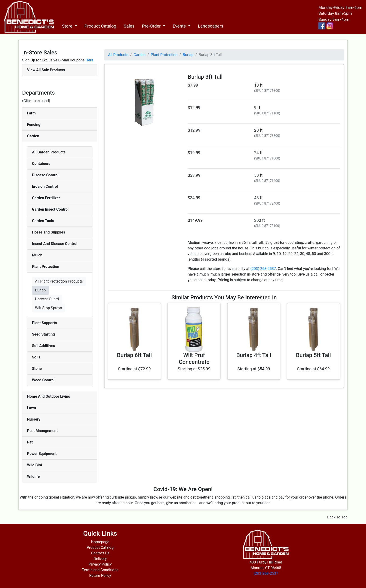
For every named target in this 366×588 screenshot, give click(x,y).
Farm (31, 113)
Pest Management (42, 431)
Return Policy (100, 576)
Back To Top (337, 517)
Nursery (34, 419)
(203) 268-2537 (263, 269)
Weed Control (43, 380)
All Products (118, 55)
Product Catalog (100, 26)
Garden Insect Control (50, 209)
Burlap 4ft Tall (254, 355)
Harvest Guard (47, 299)
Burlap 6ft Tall (134, 355)
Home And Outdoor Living (49, 396)
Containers (41, 164)
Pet (30, 442)
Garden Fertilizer (46, 198)
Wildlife (33, 476)
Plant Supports (44, 323)
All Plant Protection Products (59, 281)
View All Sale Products (46, 70)
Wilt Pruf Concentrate (194, 359)
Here (89, 60)
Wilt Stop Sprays (49, 308)
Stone (37, 369)
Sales (129, 26)
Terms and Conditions (100, 570)
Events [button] (180, 26)
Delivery (100, 559)
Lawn (32, 408)
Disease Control (45, 175)
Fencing (34, 125)
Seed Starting (43, 334)
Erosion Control (45, 186)
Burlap (40, 290)
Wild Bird (35, 465)
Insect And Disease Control (55, 244)
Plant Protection (46, 267)
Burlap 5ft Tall (313, 355)
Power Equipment (42, 454)
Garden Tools (43, 221)
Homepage (100, 542)
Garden (33, 136)
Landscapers (211, 26)
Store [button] (68, 26)
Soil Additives (44, 346)
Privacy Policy (100, 564)
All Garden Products (49, 152)
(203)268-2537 (266, 573)
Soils (36, 357)
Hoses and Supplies (49, 232)
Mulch (37, 255)
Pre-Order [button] (152, 26)
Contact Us (100, 553)
